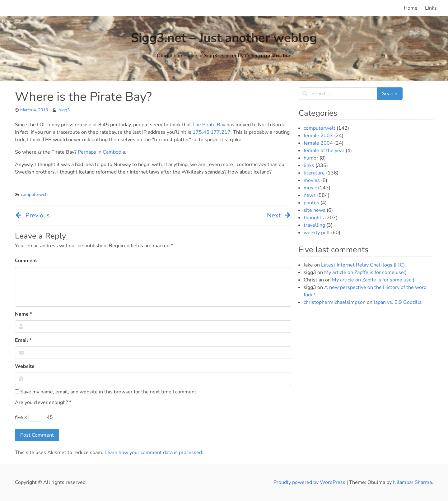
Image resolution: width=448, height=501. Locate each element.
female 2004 (318, 143)
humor (311, 158)
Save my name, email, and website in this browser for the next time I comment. (106, 392)
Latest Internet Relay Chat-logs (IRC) (363, 265)
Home (411, 8)
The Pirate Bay (209, 125)
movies (312, 180)
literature (314, 173)
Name (23, 314)
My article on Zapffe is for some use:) (365, 272)
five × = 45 (34, 418)
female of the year (324, 151)
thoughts (314, 218)
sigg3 (64, 110)
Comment (26, 261)
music (310, 188)
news (310, 195)
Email (23, 340)
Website (25, 366)
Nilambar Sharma (412, 482)
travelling (314, 225)
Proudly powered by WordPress (310, 482)
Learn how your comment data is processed (153, 452)
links (309, 165)
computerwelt (34, 195)
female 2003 (318, 136)
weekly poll (317, 233)
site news (315, 210)
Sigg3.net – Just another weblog (224, 38)
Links (431, 8)
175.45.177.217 (212, 132)
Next (279, 215)
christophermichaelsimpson (335, 302)
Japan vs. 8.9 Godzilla (398, 302)
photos (311, 203)
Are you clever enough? (43, 402)
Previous (32, 215)
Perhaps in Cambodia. (102, 152)
